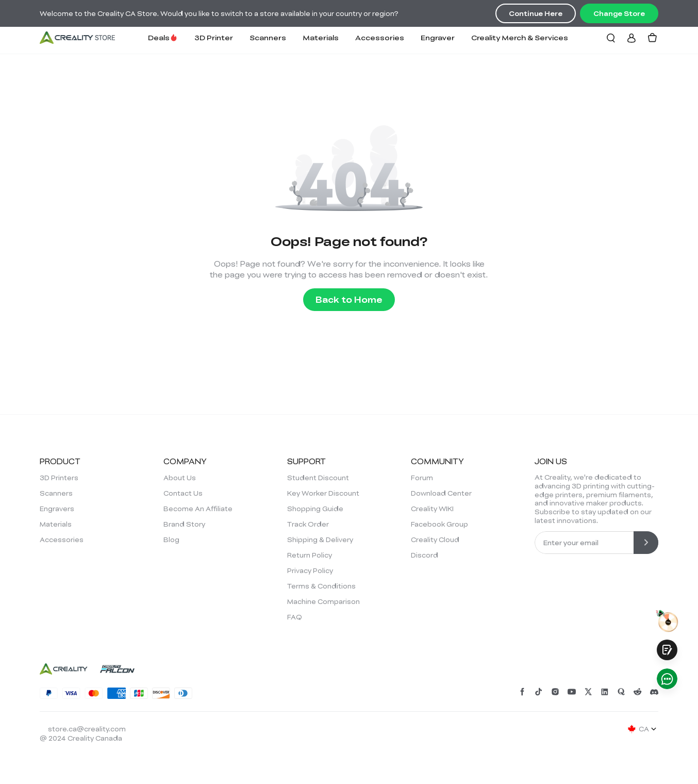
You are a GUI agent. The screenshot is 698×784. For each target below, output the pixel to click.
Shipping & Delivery (320, 540)
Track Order (308, 524)
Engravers (57, 509)
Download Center (441, 493)
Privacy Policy (310, 570)
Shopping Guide (315, 509)
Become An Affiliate (198, 509)
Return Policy (310, 555)
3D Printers (59, 478)
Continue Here (536, 13)
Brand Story (184, 524)
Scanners (268, 37)
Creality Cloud (435, 540)
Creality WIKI (432, 509)
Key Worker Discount (323, 493)
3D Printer (214, 37)
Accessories (380, 37)
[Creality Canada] (77, 38)
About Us (180, 478)
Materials (321, 37)
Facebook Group (439, 524)
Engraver (438, 37)
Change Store (619, 13)
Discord (425, 555)
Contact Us (183, 493)
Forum (422, 478)
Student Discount (318, 478)
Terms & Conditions (321, 586)
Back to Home (349, 299)
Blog (171, 540)
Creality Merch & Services (520, 37)
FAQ (295, 617)
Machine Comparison (323, 601)
